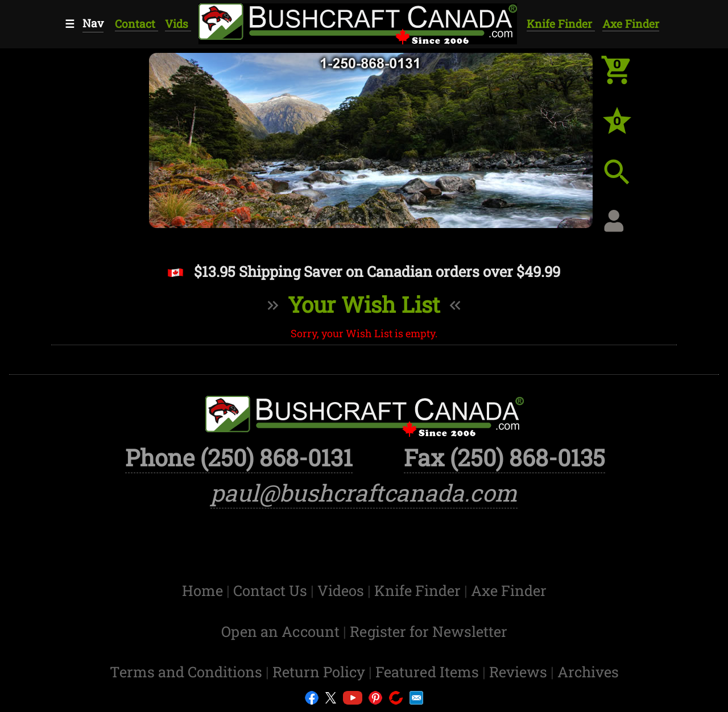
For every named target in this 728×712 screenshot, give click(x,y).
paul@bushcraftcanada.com (364, 492)
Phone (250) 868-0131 (239, 457)
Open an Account (280, 631)
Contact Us (272, 590)
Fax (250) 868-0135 (504, 457)
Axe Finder (631, 24)
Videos (342, 590)
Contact (136, 24)
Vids (178, 24)
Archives (588, 672)
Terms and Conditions (188, 672)
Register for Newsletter (429, 631)
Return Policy (320, 672)
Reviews (520, 672)
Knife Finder (561, 24)
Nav (93, 23)
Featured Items (429, 672)
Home (204, 590)
